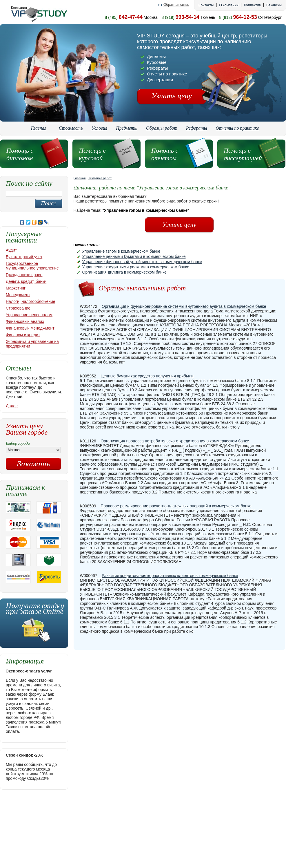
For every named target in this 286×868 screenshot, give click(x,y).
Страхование (18, 308)
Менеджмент (18, 295)
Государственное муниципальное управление (32, 266)
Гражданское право (24, 275)
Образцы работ (162, 128)
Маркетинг (16, 288)
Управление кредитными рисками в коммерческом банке (136, 267)
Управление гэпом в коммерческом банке (121, 251)
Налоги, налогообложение (31, 301)
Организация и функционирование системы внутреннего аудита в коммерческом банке (184, 306)
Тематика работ (100, 178)
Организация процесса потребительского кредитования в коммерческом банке (175, 441)
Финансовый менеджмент (30, 328)
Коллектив (252, 5)
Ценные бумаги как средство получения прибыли (147, 376)
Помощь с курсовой (92, 154)
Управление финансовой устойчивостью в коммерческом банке (142, 262)
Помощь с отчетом (165, 154)
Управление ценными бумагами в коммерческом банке (134, 256)
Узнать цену (172, 96)
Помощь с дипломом (20, 154)
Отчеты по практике (237, 128)
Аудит (11, 250)
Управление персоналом (29, 315)
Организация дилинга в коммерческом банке (124, 272)
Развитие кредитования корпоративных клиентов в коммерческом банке (170, 576)
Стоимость (71, 128)
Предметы (127, 128)
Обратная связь (176, 5)
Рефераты (197, 128)
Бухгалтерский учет (24, 257)
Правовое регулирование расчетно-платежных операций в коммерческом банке (176, 506)
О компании (229, 5)
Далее (12, 406)
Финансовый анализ (25, 321)
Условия (100, 128)
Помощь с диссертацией (243, 154)
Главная (39, 128)
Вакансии (274, 5)
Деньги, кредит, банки (26, 281)
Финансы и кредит (23, 335)
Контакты (206, 5)
